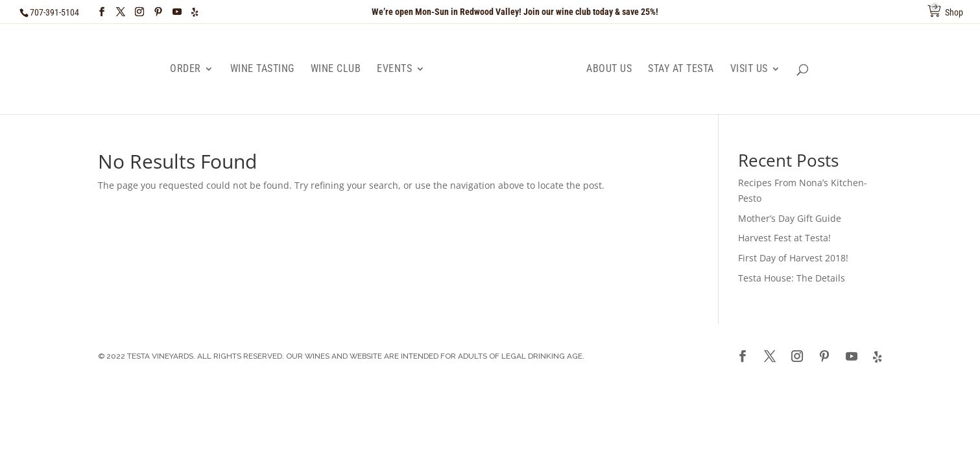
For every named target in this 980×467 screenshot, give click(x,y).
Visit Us (749, 69)
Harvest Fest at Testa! (784, 238)
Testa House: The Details (792, 278)
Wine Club (336, 69)
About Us (609, 69)
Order (185, 69)
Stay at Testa (681, 69)
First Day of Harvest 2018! (793, 258)
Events (394, 69)
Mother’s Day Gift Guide (790, 218)
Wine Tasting (262, 69)
